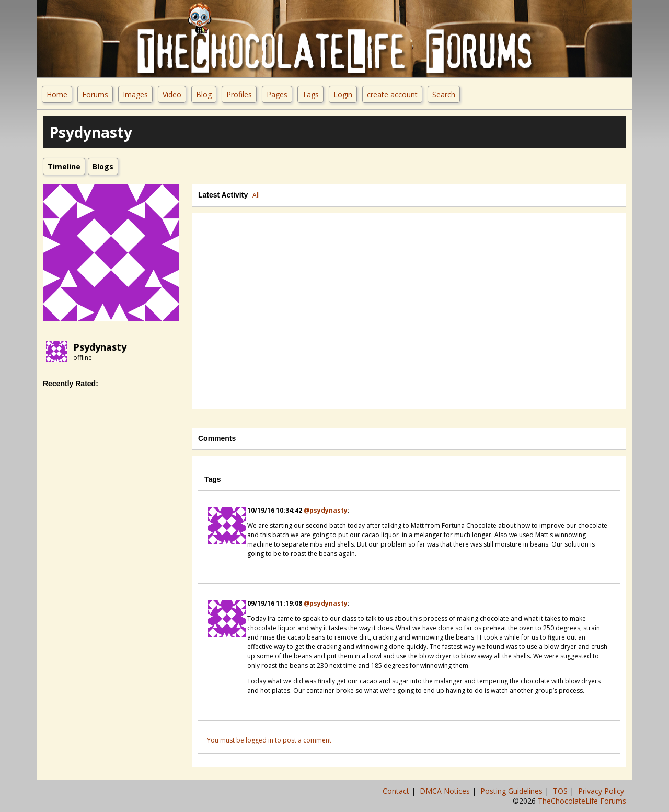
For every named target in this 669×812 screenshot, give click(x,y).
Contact (397, 791)
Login (343, 94)
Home (57, 94)
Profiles (239, 94)
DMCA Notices (446, 791)
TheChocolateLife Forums (582, 801)
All (256, 195)
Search (444, 94)
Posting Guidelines (512, 791)
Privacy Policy (602, 791)
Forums (95, 94)
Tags (310, 94)
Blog (204, 94)
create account (392, 94)
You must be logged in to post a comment (269, 740)
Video (172, 94)
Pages (277, 94)
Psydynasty (100, 347)
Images (135, 94)
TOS (561, 791)
